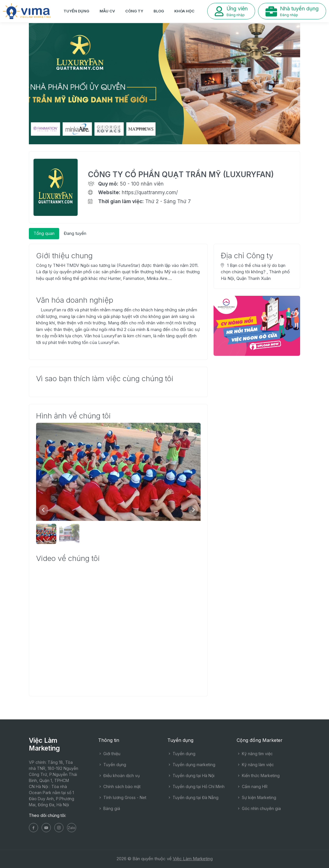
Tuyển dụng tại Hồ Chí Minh (196, 786)
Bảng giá (109, 808)
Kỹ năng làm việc (255, 765)
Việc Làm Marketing (193, 859)
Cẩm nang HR (252, 786)
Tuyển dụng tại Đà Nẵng (193, 797)
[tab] (44, 234)
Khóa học (184, 11)
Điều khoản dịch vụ (119, 776)
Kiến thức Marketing (258, 776)
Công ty (134, 11)
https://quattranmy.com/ (150, 192)
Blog (159, 11)
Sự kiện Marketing (256, 797)
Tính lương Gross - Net (122, 797)
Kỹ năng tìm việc (255, 754)
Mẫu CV (107, 11)
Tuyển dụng (76, 11)
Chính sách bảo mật (119, 786)
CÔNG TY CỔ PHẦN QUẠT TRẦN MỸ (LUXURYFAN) (181, 174)
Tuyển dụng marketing (191, 765)
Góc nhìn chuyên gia (259, 808)
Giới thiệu (109, 754)
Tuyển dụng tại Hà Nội (191, 776)
